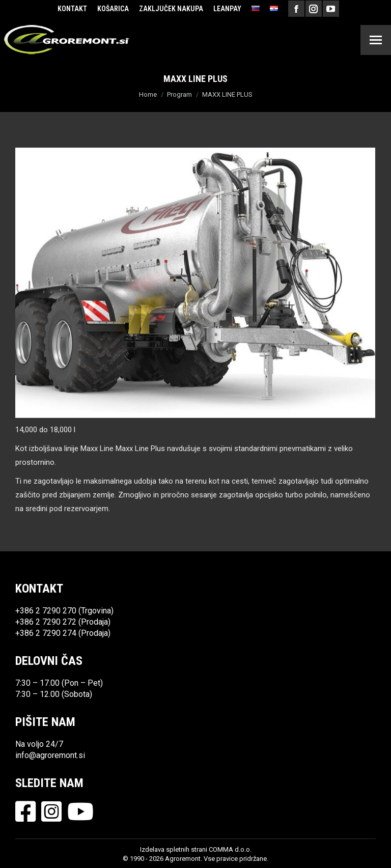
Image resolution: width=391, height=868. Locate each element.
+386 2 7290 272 (46, 622)
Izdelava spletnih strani (174, 849)
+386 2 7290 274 (46, 633)
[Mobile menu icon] (376, 40)
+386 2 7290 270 (46, 611)
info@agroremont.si (50, 755)
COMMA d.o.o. (230, 849)
